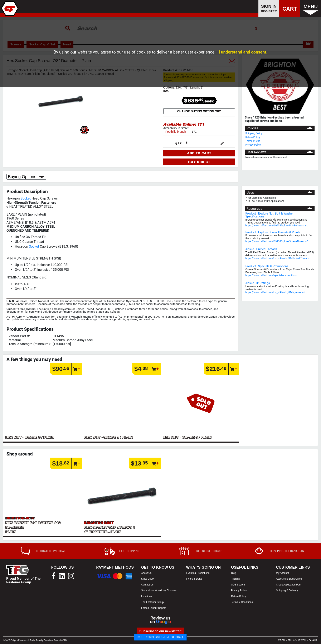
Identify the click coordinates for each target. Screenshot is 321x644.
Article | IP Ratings (258, 283)
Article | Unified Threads (261, 249)
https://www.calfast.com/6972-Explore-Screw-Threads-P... (278, 241)
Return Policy (253, 137)
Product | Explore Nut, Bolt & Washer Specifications (270, 215)
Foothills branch (176, 132)
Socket (26, 198)
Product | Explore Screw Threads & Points (273, 232)
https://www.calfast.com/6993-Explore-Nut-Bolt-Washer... (277, 226)
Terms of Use (253, 141)
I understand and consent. (243, 52)
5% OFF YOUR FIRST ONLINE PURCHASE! (160, 637)
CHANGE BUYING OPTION (199, 111)
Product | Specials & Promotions (267, 266)
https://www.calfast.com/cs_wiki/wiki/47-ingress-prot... (276, 292)
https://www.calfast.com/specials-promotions (271, 275)
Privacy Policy (253, 145)
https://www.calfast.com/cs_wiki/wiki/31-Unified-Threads (278, 258)
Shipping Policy (254, 133)
